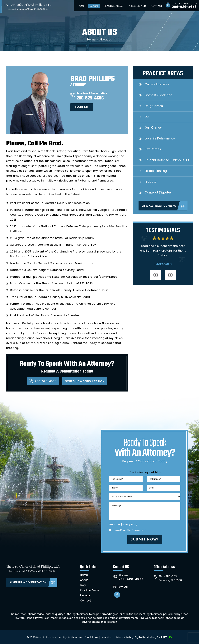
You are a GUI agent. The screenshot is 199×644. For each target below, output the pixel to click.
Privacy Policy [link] (124, 637)
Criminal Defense (157, 84)
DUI (147, 117)
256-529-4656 (184, 7)
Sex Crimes (153, 149)
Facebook (117, 595)
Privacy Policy (130, 524)
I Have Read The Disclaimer (129, 530)
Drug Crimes (154, 106)
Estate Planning (156, 171)
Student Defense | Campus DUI (167, 160)
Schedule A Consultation (85, 381)
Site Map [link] (107, 637)
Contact (157, 6)
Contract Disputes (158, 192)
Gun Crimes (153, 128)
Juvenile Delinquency (160, 138)
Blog (83, 585)
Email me (82, 107)
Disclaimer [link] (91, 637)
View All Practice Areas (159, 206)
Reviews (85, 595)
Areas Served (137, 6)
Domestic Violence (159, 95)
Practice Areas (113, 6)
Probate (151, 182)
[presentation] (155, 275)
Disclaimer (115, 524)
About (94, 6)
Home (81, 6)
